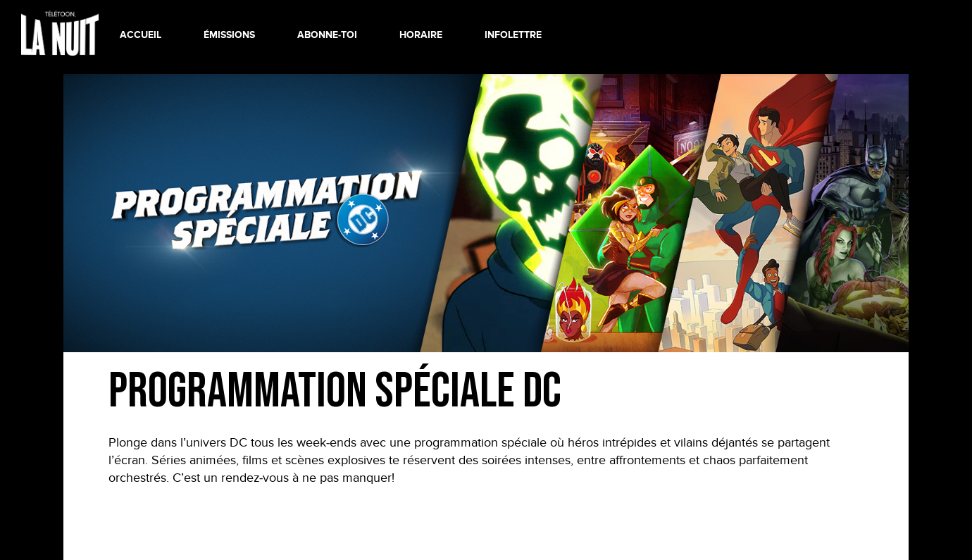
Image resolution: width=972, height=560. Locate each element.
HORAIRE (421, 35)
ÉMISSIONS (229, 35)
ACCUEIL (141, 35)
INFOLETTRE (513, 35)
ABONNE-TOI (327, 35)
